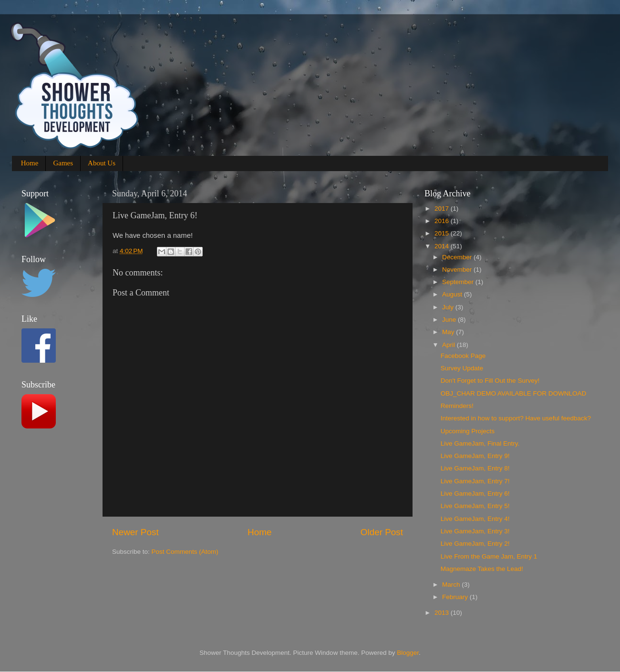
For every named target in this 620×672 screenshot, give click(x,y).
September (459, 282)
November (458, 270)
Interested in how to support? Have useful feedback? (516, 418)
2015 (443, 233)
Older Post (382, 532)
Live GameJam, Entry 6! (475, 494)
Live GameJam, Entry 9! (475, 456)
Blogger (408, 653)
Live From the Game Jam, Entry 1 (489, 556)
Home (30, 163)
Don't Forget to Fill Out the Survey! (490, 381)
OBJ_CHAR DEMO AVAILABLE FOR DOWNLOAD (514, 393)
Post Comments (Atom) (185, 552)
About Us (102, 163)
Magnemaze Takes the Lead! (482, 569)
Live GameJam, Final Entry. (480, 443)
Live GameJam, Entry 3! (475, 531)
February (456, 597)
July (449, 307)
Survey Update (462, 368)
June (450, 320)
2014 (443, 246)
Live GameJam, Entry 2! (475, 544)
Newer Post (135, 532)
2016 (443, 221)
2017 (443, 209)
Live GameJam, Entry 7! (475, 481)
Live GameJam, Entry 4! (475, 519)
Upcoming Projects (468, 431)
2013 (443, 613)
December (458, 257)
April (449, 345)
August (453, 294)
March (452, 585)
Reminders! (457, 406)
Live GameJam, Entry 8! (475, 468)
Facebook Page (463, 356)
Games (63, 163)
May (449, 332)
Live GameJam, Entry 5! (475, 506)
